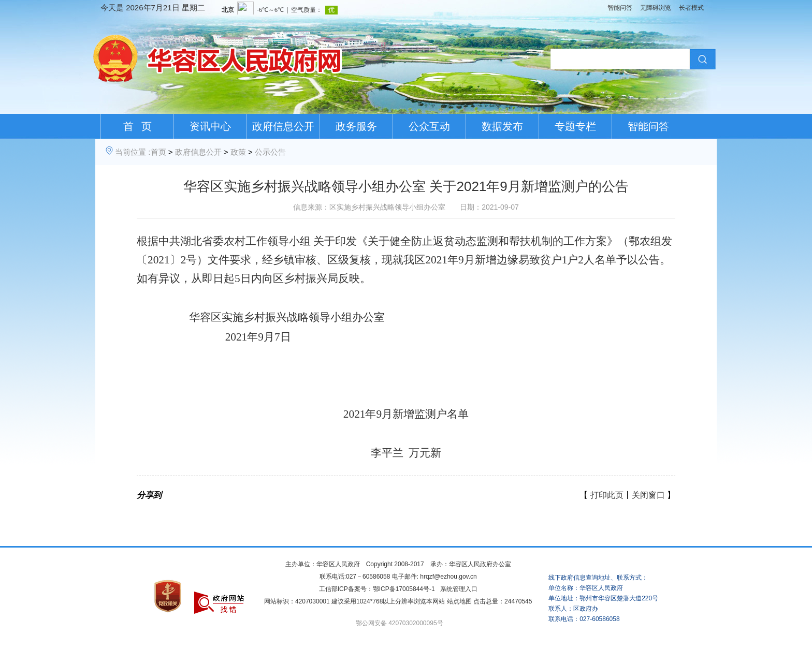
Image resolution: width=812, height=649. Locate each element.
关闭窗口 (648, 495)
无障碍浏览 (656, 8)
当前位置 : (133, 152)
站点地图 (459, 601)
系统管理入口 (459, 589)
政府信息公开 (283, 126)
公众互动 (429, 126)
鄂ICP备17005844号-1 (404, 589)
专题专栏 (575, 126)
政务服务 (356, 126)
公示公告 (270, 152)
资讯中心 (210, 126)
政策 (238, 152)
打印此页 (607, 495)
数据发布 (502, 126)
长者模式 (691, 8)
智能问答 (620, 8)
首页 (158, 152)
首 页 (137, 126)
